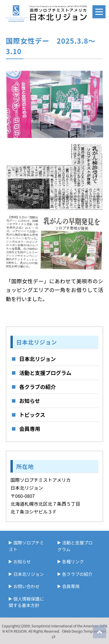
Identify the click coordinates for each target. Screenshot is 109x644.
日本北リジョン (37, 359)
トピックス (32, 415)
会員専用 (30, 429)
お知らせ (30, 401)
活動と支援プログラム (45, 373)
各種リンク (73, 561)
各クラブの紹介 (37, 387)
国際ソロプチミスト (26, 546)
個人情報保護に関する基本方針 (26, 602)
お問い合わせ (26, 586)
